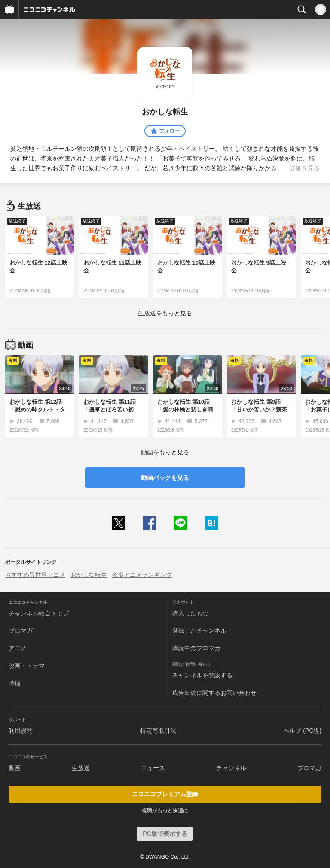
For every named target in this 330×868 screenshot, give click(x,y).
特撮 (15, 683)
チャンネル (231, 768)
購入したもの (190, 613)
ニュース (153, 768)
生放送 (81, 768)
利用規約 (21, 731)
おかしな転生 (89, 575)
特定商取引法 (158, 731)
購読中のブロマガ (196, 648)
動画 (15, 768)
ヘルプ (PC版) (302, 731)
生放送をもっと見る (165, 313)
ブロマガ (21, 630)
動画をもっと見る (165, 452)
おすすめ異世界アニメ (35, 575)
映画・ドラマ (27, 666)
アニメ (18, 648)
